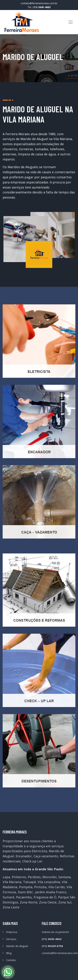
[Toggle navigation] (71, 22)
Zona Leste (11, 907)
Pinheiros (19, 877)
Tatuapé (29, 882)
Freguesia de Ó (45, 897)
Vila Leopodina (49, 882)
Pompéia (26, 887)
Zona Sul (65, 902)
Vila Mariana (12, 882)
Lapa (6, 877)
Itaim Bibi (25, 892)
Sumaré (8, 897)
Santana (64, 877)
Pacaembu (24, 897)
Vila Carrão (57, 887)
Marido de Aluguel (17, 946)
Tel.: (39, 7)
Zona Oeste (48, 902)
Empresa (12, 932)
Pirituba (40, 887)
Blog (9, 953)
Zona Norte (29, 902)
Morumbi (49, 877)
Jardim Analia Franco (51, 892)
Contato (11, 960)
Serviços (11, 939)
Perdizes (34, 877)
